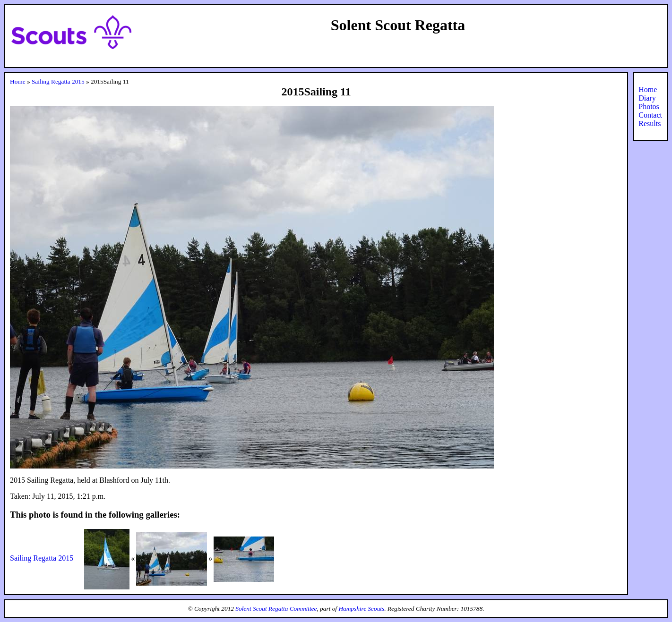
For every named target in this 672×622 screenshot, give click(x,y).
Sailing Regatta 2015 (58, 81)
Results (650, 124)
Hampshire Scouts (361, 609)
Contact (650, 115)
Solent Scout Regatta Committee (276, 609)
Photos (649, 107)
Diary (647, 98)
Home (18, 81)
